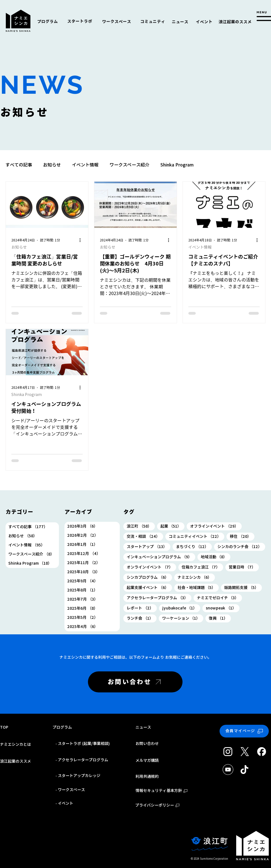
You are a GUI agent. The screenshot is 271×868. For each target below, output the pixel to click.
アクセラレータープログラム (159, 598)
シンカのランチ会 (241, 547)
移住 (242, 536)
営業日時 (244, 567)
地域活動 (216, 557)
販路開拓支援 (243, 587)
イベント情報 (85, 165)
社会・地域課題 (198, 587)
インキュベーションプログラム (161, 557)
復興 (220, 618)
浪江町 (141, 526)
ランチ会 (142, 618)
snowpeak (223, 608)
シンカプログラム (149, 577)
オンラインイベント (151, 567)
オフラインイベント (216, 526)
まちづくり (194, 547)
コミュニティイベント (197, 536)
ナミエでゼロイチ (220, 598)
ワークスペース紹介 (129, 165)
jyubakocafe (181, 608)
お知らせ (52, 165)
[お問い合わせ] (135, 682)
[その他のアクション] (82, 240)
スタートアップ (148, 547)
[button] (263, 16)
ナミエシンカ (196, 577)
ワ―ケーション (183, 618)
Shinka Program (177, 165)
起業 (173, 526)
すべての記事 (19, 165)
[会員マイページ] (244, 731)
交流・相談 (145, 536)
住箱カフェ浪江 (203, 567)
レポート (142, 608)
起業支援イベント (149, 587)
